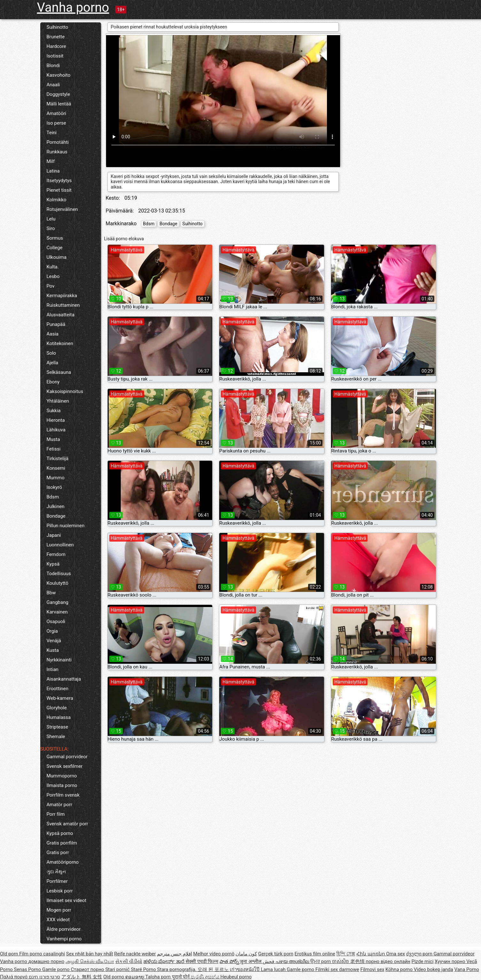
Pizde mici (422, 961)
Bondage (56, 516)
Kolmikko (57, 200)
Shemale (56, 737)
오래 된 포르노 (214, 969)
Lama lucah (274, 969)
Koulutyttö (58, 583)
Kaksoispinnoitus (65, 391)
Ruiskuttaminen (63, 305)
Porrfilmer (57, 881)
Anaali (53, 85)
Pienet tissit (59, 190)
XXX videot (58, 920)
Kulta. (53, 267)
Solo (51, 353)
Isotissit (55, 56)
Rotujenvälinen (62, 209)
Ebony (53, 382)
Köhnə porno (400, 969)
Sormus (55, 238)
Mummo (56, 478)
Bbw (51, 593)
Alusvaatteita (61, 315)
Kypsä (53, 564)
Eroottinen (58, 689)
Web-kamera (60, 698)
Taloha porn (159, 977)
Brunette (56, 37)
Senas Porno (28, 969)
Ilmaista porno (62, 785)
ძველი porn (420, 954)
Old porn (10, 954)
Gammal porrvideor (67, 757)
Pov (51, 286)
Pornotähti (58, 142)
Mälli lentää (59, 104)
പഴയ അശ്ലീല (293, 961)
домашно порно (46, 961)
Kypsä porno (60, 833)
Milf (51, 161)
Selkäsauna (59, 372)
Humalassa (59, 717)
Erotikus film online (315, 954)
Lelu (51, 219)
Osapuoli (56, 621)
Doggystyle (58, 94)
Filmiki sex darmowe (337, 969)
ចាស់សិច (341, 961)
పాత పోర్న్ (230, 961)
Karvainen (57, 612)
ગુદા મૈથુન (56, 872)
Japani (54, 535)
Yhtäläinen (58, 401)
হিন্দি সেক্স (346, 954)
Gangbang (58, 602)
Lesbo (53, 276)
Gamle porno (56, 969)
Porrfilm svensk (63, 795)
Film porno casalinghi (42, 954)
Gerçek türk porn (276, 954)
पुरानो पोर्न (181, 977)
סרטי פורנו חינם (44, 977)
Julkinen (56, 506)
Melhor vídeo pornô (214, 954)
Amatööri (57, 113)
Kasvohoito (59, 75)
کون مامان (246, 954)
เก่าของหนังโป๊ (245, 969)
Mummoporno (62, 776)
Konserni (56, 468)
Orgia (52, 631)
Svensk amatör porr (67, 824)
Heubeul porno (236, 977)
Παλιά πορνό (14, 977)
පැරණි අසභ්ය (206, 977)
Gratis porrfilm (62, 843)
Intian (53, 669)
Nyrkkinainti (59, 660)
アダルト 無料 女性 (82, 977)
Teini (52, 133)
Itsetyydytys (59, 181)
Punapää (56, 324)
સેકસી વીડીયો (129, 961)
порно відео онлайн (388, 961)
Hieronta (56, 420)
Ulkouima (57, 257)
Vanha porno (73, 8)
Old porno (114, 977)
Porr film (56, 814)
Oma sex (396, 954)
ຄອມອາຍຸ (135, 977)
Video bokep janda (434, 969)
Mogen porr (59, 910)
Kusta (53, 650)
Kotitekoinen (60, 343)
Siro (51, 228)
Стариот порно (88, 969)
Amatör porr (59, 805)
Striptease (58, 727)
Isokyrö (54, 487)
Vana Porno (466, 969)
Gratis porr (58, 853)
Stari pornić (118, 969)
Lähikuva (56, 430)
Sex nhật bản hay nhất (90, 954)
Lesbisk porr (60, 891)
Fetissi (54, 449)
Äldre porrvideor (64, 929)
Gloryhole (57, 708)
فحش (269, 961)
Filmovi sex (372, 969)
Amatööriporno (63, 862)
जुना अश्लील (251, 961)
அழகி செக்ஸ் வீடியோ (90, 961)
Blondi (53, 66)
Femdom (56, 554)
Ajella (53, 363)
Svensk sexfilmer (65, 766)
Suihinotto (58, 27)
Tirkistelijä (58, 459)
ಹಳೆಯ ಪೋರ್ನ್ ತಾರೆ (165, 961)
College (55, 248)
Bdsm (53, 497)
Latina (53, 171)
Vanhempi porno (64, 939)
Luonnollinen (60, 545)
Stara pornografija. (178, 969)
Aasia (53, 334)
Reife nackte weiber (135, 954)
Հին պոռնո (371, 954)
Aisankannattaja (64, 679)
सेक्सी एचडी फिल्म (202, 961)
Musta (53, 439)
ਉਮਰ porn (321, 961)
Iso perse (56, 123)
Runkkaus (57, 152)
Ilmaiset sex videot (67, 900)
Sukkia (54, 411)
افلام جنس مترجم (174, 954)
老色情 (358, 961)
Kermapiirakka (62, 296)
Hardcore (57, 46)
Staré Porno (144, 969)
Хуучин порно (450, 961)
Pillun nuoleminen (66, 526)
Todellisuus (59, 574)
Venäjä (54, 641)
